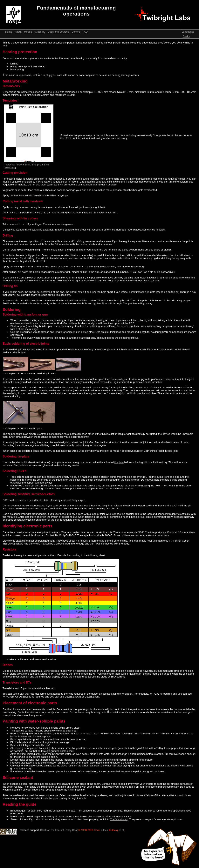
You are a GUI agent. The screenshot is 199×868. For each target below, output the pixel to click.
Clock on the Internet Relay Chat (59, 830)
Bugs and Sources (58, 32)
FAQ (85, 32)
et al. (122, 830)
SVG (46, 165)
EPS (27, 165)
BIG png (37, 165)
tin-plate (119, 462)
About (18, 32)
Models (28, 32)
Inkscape (10, 167)
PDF (20, 165)
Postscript (9, 165)
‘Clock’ (105, 830)
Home (9, 32)
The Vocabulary (119, 819)
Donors (76, 32)
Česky (186, 36)
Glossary (40, 32)
